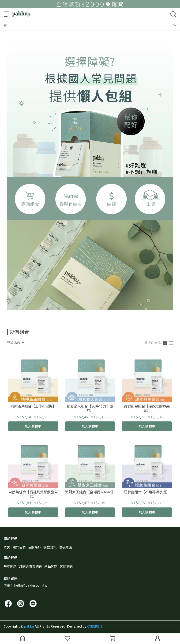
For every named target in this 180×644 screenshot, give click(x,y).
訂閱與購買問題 (30, 566)
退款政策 (50, 547)
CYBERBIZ (95, 626)
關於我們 (19, 547)
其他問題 (66, 566)
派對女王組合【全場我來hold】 (90, 492)
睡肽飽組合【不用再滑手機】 (147, 492)
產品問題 (51, 566)
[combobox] (15, 343)
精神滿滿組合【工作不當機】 (33, 406)
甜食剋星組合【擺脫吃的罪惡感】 (147, 408)
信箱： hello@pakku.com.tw (25, 585)
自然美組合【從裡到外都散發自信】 (33, 494)
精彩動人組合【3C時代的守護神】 (90, 408)
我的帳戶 (34, 547)
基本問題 (10, 566)
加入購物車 (33, 426)
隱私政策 (65, 547)
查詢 (7, 547)
